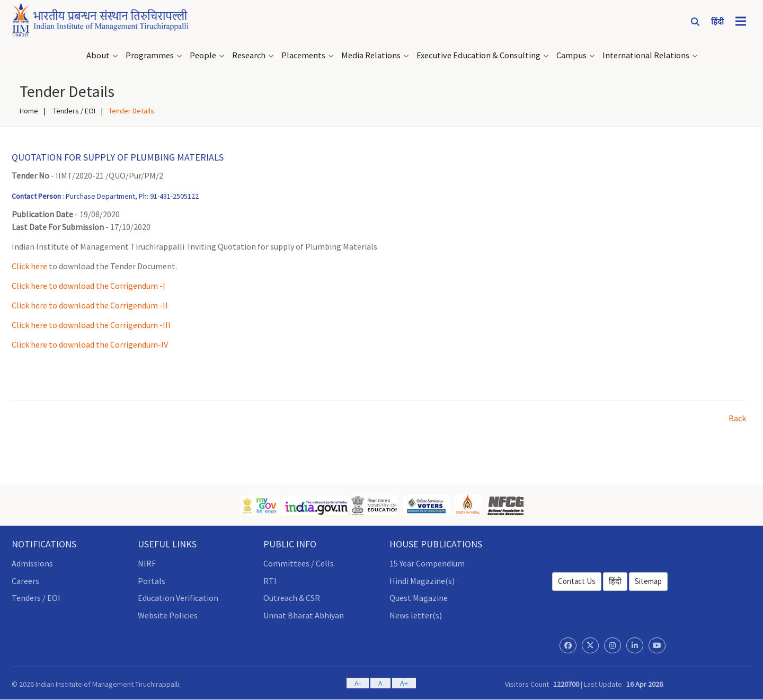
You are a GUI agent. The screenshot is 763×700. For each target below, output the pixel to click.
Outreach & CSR (292, 598)
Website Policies (168, 615)
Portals (152, 581)
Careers (25, 581)
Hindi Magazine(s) (422, 581)
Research (249, 55)
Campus (571, 55)
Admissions (32, 563)
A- (358, 683)
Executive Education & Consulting (478, 55)
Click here (29, 266)
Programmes (150, 55)
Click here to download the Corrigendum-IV (90, 344)
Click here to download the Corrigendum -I (88, 286)
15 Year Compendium (427, 563)
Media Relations (371, 55)
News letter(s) (416, 615)
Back (737, 418)
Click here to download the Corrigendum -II (90, 305)
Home (29, 111)
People (203, 55)
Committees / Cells (299, 563)
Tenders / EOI (73, 111)
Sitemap (648, 581)
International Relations (646, 55)
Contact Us (577, 581)
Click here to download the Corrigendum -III (91, 325)
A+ (404, 683)
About (98, 55)
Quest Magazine (419, 598)
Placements (303, 55)
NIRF (147, 563)
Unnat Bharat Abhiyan (304, 615)
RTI (270, 581)
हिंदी (615, 581)
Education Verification (178, 598)
